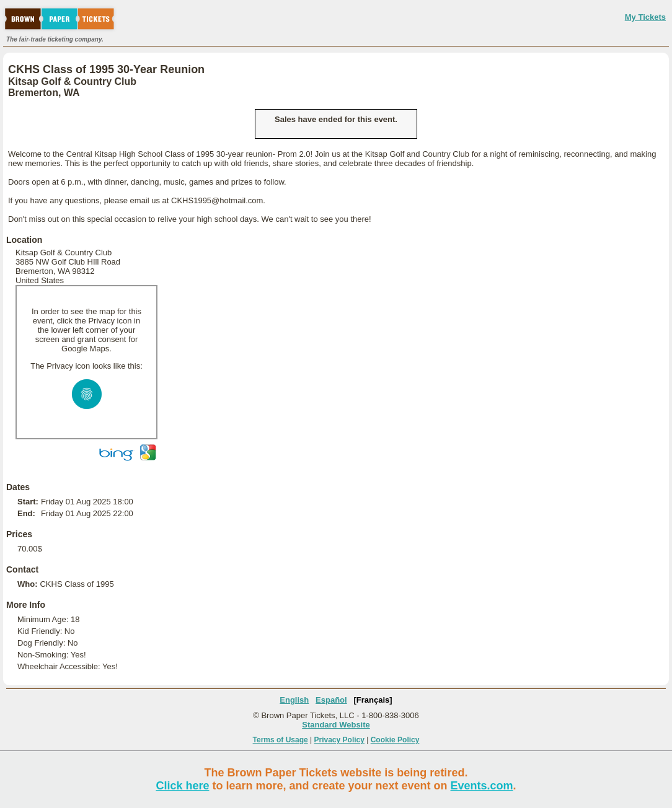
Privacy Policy (339, 740)
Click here (182, 786)
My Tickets (645, 17)
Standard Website (336, 725)
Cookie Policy (395, 740)
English (294, 700)
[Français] (373, 700)
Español (331, 700)
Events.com (482, 786)
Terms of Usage (281, 740)
